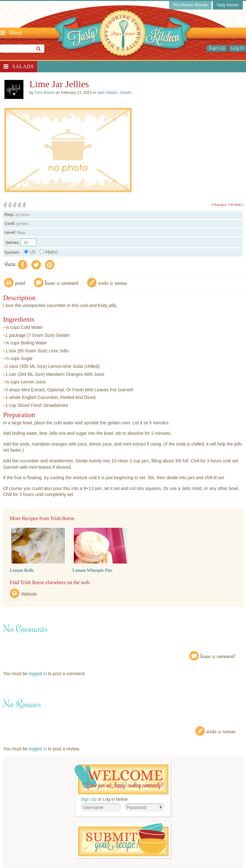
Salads (23, 66)
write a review (113, 282)
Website (29, 594)
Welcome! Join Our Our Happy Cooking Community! (122, 779)
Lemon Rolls (22, 570)
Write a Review (221, 731)
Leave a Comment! (218, 656)
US (30, 252)
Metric (49, 252)
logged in (38, 674)
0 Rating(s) (219, 205)
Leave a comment (62, 282)
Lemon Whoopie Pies (93, 570)
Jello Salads (107, 93)
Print (21, 282)
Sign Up (217, 48)
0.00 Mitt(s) (236, 205)
